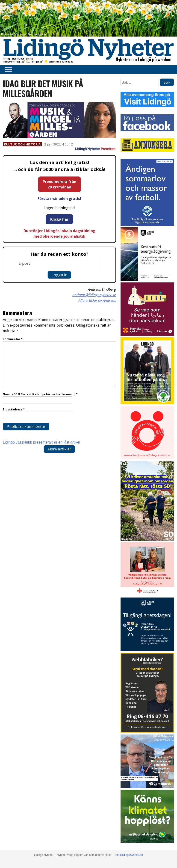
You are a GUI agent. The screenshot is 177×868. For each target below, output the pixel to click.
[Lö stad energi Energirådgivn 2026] (147, 280)
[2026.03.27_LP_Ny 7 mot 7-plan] (147, 403)
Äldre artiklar (59, 449)
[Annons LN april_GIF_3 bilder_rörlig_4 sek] (147, 842)
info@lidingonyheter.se (129, 855)
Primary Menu (7, 69)
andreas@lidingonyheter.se (94, 295)
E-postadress (14, 409)
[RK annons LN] (147, 595)
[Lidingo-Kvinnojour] (147, 458)
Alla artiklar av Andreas (97, 300)
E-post (24, 263)
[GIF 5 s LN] (147, 787)
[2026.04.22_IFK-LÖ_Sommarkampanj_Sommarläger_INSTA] (147, 224)
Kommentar (13, 339)
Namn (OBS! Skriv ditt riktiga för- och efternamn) (40, 394)
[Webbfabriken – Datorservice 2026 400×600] (147, 732)
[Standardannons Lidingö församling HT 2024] (147, 334)
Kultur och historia (22, 144)
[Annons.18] (147, 539)
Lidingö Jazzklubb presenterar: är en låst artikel (41, 442)
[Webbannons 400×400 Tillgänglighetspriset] (147, 650)
